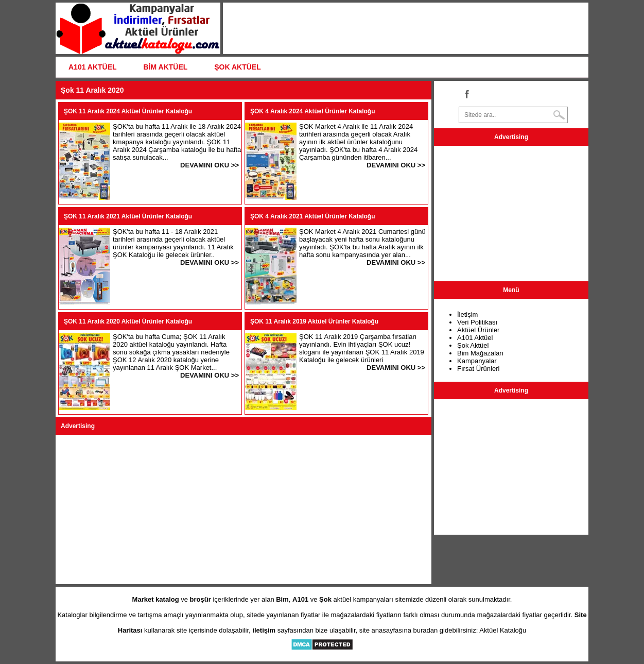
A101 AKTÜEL (93, 67)
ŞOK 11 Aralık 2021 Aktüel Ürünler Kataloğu (128, 216)
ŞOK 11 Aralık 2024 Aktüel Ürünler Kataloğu (128, 111)
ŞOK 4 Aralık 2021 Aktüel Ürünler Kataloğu (313, 216)
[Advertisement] (243, 509)
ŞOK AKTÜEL (237, 67)
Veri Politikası (477, 322)
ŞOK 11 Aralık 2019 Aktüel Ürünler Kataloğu (314, 321)
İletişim (467, 314)
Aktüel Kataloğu (503, 630)
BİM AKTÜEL (166, 67)
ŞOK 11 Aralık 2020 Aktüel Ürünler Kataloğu (128, 321)
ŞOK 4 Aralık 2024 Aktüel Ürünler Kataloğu (313, 111)
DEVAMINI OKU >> (210, 165)
